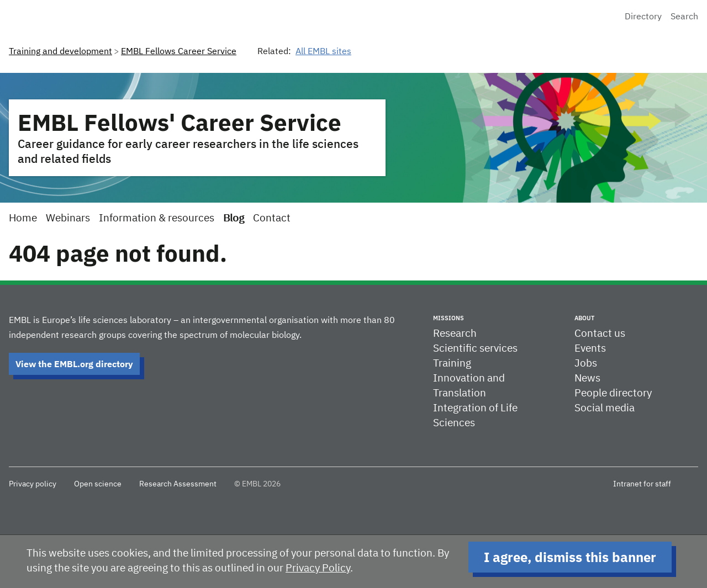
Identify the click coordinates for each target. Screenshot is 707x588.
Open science (98, 484)
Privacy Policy (318, 568)
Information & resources (157, 218)
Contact (272, 218)
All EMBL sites (323, 52)
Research (455, 334)
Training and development (60, 52)
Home (23, 218)
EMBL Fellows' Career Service (180, 122)
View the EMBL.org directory (74, 364)
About (584, 318)
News (587, 378)
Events (590, 349)
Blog (234, 218)
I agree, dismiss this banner (570, 557)
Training (452, 364)
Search (684, 17)
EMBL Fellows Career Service (179, 52)
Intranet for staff (642, 484)
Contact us (600, 334)
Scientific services (475, 349)
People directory (613, 393)
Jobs (586, 364)
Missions (449, 318)
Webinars (68, 218)
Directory (643, 17)
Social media (605, 408)
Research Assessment (178, 484)
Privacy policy (33, 484)
